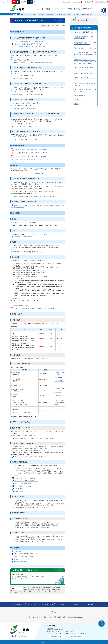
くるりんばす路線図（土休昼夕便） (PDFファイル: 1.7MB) (31, 156)
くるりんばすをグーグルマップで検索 (24, 478)
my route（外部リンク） (20, 491)
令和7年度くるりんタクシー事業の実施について (27, 108)
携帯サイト (66, 2)
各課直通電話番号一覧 (76, 637)
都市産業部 (42, 14)
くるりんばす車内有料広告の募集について (25, 554)
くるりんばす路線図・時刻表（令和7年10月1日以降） (29, 44)
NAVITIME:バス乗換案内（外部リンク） (25, 484)
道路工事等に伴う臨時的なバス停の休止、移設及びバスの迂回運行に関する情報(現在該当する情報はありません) (37, 206)
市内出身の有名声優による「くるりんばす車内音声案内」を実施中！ (33, 63)
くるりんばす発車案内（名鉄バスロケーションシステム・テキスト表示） (34, 438)
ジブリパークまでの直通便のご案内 (23, 78)
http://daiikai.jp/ (59, 396)
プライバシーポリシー (47, 605)
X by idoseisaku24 (38, 173)
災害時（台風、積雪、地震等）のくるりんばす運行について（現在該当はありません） (38, 196)
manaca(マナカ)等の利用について (23, 237)
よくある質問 (17, 551)
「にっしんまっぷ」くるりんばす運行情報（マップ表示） (30, 457)
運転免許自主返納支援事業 (21, 305)
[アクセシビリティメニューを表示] (104, 10)
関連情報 (76, 104)
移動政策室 (50, 14)
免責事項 (62, 605)
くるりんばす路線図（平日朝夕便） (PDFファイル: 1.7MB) (31, 149)
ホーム (25, 14)
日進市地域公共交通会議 (20, 562)
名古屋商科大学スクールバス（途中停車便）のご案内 (28, 94)
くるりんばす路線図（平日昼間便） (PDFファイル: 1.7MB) (31, 153)
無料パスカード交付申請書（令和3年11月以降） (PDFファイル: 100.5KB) (35, 308)
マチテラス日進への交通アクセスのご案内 (25, 139)
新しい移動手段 (18, 559)
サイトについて (33, 605)
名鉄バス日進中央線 (79, 96)
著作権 (76, 605)
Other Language (77, 2)
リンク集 (91, 605)
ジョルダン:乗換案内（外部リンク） (24, 486)
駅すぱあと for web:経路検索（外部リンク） (26, 481)
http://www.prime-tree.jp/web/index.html (59, 402)
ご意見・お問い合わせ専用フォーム (22, 578)
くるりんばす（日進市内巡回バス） (64, 14)
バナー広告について (77, 617)
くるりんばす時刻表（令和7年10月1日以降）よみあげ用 (29, 47)
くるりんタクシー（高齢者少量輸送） (24, 557)
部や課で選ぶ (88, 2)
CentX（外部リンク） (20, 489)
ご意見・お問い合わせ (101, 2)
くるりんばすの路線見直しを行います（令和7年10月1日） (30, 41)
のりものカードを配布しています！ (83, 74)
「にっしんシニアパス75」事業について (25, 126)
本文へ (4, 2)
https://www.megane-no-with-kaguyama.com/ (59, 390)
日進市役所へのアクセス (57, 637)
